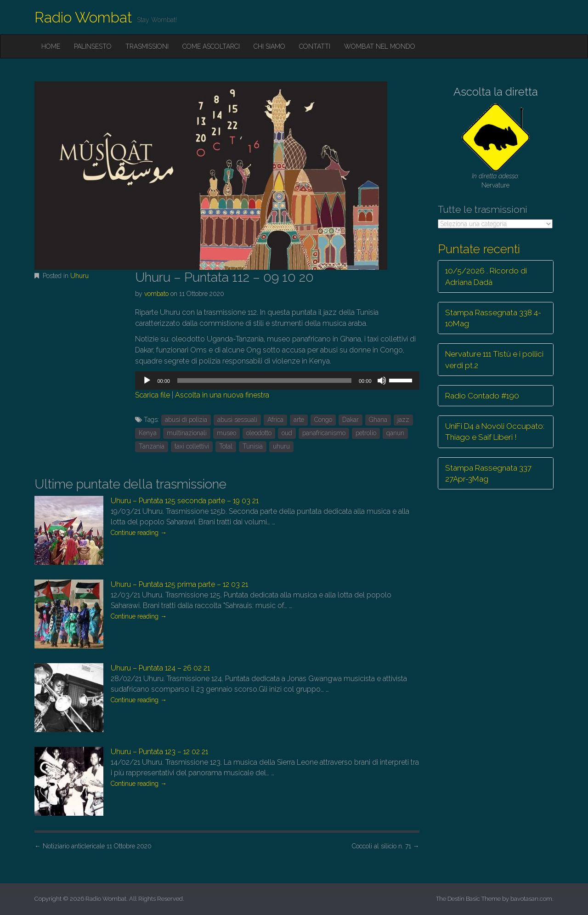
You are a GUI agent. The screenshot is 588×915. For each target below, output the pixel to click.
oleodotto (259, 433)
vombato (156, 294)
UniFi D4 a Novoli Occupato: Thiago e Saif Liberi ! (495, 432)
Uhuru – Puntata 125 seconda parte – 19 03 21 (185, 501)
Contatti (315, 46)
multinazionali (187, 433)
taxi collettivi (192, 446)
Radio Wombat (83, 17)
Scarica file (153, 395)
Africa (275, 420)
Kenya (148, 433)
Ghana (378, 420)
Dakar (351, 420)
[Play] (147, 381)
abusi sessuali (237, 420)
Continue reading (139, 533)
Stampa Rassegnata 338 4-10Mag (493, 318)
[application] (277, 381)
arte (299, 420)
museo (226, 433)
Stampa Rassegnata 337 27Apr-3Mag (488, 473)
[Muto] (382, 381)
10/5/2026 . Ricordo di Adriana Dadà (486, 276)
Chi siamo (269, 46)
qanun (395, 433)
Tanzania (152, 446)
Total (226, 446)
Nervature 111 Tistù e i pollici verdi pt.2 (494, 359)
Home (51, 46)
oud (287, 433)
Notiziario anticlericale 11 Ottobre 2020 (93, 846)
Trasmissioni (147, 46)
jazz (403, 420)
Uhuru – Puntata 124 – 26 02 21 (160, 668)
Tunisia (253, 446)
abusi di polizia (186, 420)
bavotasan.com (531, 899)
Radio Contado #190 (482, 396)
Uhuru (79, 276)
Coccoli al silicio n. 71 (386, 846)
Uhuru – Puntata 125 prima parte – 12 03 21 (179, 584)
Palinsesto (93, 46)
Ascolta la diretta (496, 92)
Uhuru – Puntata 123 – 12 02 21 (159, 752)
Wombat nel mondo (380, 46)
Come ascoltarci (211, 46)
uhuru (281, 446)
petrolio (366, 433)
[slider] (264, 381)
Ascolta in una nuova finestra (222, 395)
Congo (323, 420)
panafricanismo (324, 433)
